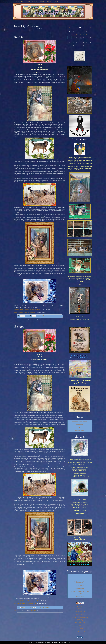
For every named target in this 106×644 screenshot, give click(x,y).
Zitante (80, 608)
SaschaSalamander (80, 610)
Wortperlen (80, 607)
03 (84, 34)
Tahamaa (80, 624)
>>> (91, 28)
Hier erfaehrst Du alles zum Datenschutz (62, 642)
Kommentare (34, 319)
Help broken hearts (80, 596)
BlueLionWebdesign (82, 632)
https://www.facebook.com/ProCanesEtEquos (25, 312)
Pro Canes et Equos (80, 586)
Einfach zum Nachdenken (80, 622)
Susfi (80, 627)
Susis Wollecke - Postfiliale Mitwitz (80, 618)
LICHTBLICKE (80, 424)
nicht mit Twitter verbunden (30, 316)
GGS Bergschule (80, 629)
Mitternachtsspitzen (80, 614)
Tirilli (80, 625)
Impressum (34, 2)
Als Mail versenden (44, 316)
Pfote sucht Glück (80, 578)
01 (77, 34)
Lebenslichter (17, 319)
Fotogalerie (49, 2)
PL (39, 319)
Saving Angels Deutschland (80, 575)
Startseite (17, 2)
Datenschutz (41, 2)
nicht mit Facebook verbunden (18, 316)
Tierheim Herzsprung (80, 589)
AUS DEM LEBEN (80, 430)
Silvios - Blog (80, 616)
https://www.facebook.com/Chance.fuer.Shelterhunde (27, 310)
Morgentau (80, 619)
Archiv (23, 2)
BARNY (80, 427)
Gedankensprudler (80, 621)
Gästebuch (56, 2)
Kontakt (28, 2)
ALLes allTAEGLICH (80, 611)
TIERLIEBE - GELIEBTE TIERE (80, 421)
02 (80, 34)
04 (87, 34)
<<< (69, 28)
